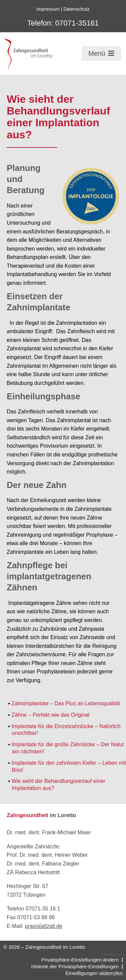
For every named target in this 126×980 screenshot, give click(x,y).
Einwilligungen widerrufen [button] (94, 973)
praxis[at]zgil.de (44, 926)
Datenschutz (77, 9)
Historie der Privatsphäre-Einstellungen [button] (75, 966)
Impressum (48, 9)
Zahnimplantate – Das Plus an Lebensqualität (66, 703)
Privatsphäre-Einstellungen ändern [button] (80, 960)
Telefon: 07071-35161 (63, 23)
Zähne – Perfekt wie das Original (50, 715)
